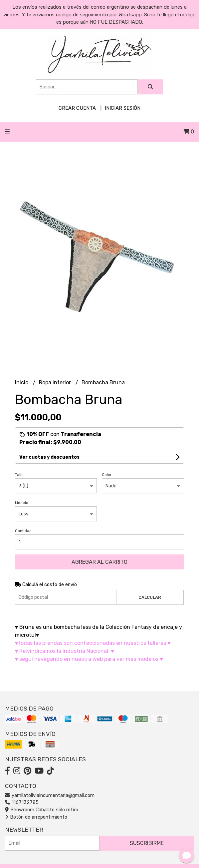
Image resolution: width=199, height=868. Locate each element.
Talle (19, 475)
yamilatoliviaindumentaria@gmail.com (50, 795)
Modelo (22, 503)
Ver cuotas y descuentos (49, 457)
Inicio (22, 382)
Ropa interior (56, 382)
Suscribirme (147, 843)
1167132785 (22, 802)
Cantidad (23, 531)
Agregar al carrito (99, 562)
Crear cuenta (77, 108)
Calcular (150, 597)
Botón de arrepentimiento (36, 817)
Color (107, 475)
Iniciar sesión (123, 108)
